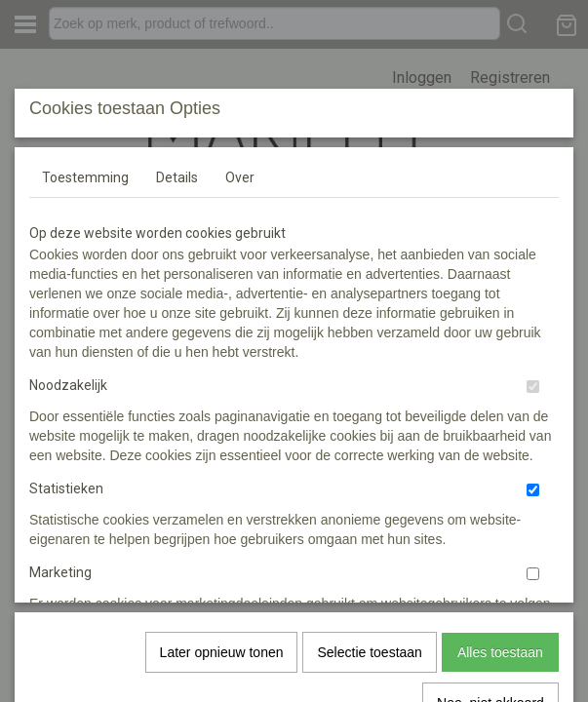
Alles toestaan (500, 581)
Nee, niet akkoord (490, 632)
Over (240, 323)
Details (177, 323)
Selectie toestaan (369, 581)
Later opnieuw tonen (222, 581)
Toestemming (85, 323)
